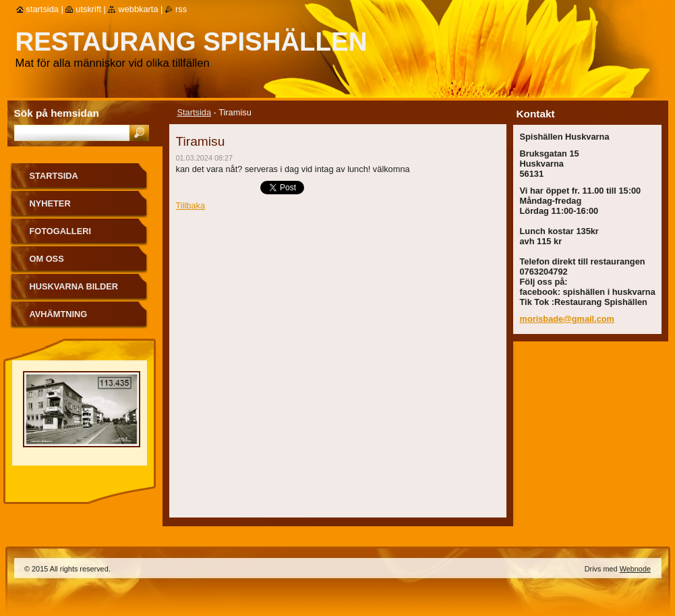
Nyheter (50, 203)
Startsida (195, 112)
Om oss (47, 259)
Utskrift (88, 9)
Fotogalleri (60, 231)
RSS (181, 9)
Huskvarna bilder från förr (74, 291)
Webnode (635, 569)
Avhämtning (59, 314)
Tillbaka (191, 205)
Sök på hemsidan (57, 113)
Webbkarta (138, 9)
